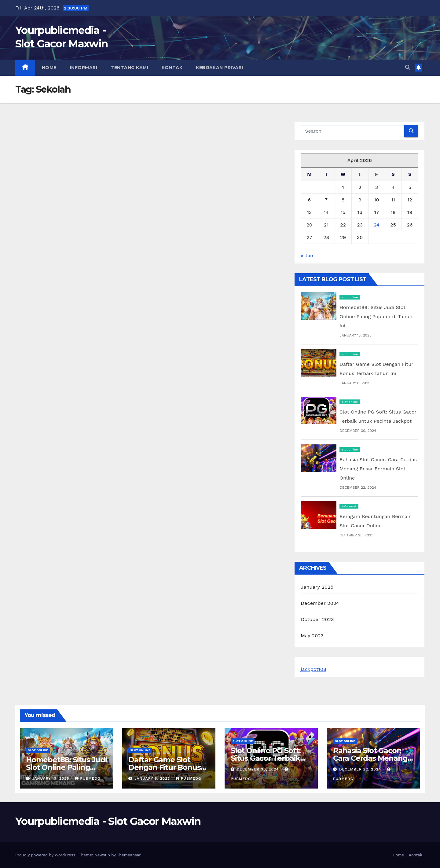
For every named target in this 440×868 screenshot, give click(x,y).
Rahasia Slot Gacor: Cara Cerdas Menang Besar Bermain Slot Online (378, 469)
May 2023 (312, 636)
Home (49, 68)
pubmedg (88, 778)
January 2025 (317, 587)
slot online (350, 297)
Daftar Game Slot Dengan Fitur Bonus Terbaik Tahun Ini (164, 767)
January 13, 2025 (51, 778)
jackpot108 (313, 669)
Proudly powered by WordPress (46, 855)
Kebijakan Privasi (220, 68)
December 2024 (320, 603)
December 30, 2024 (258, 769)
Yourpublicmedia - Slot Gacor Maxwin (108, 821)
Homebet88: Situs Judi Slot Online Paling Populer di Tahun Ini (376, 316)
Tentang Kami (129, 68)
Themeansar (129, 855)
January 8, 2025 (153, 778)
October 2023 (317, 619)
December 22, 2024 (361, 769)
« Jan (307, 256)
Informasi (84, 68)
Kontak (172, 68)
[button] (408, 67)
